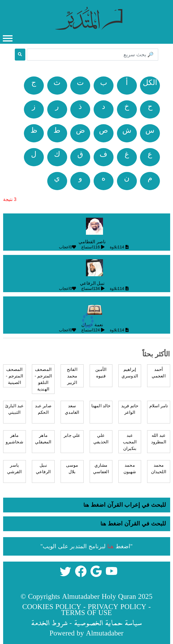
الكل (150, 82)
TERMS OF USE (86, 612)
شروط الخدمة (49, 623)
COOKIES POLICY (52, 606)
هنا (86, 505)
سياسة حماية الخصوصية (108, 623)
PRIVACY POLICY (117, 606)
